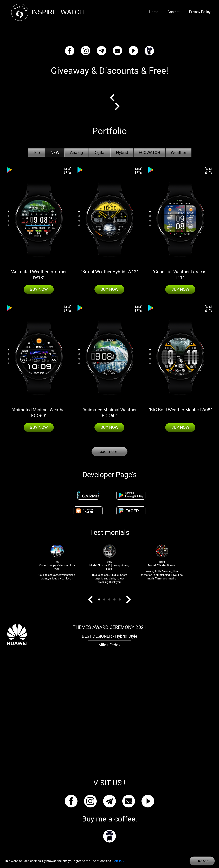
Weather (179, 153)
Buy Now (39, 289)
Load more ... (109, 452)
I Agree (202, 861)
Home (154, 12)
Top (36, 153)
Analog (76, 153)
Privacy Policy (200, 12)
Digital (99, 153)
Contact (174, 12)
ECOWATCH (149, 153)
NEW (55, 153)
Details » (118, 861)
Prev (115, 98)
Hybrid (122, 153)
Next (115, 106)
